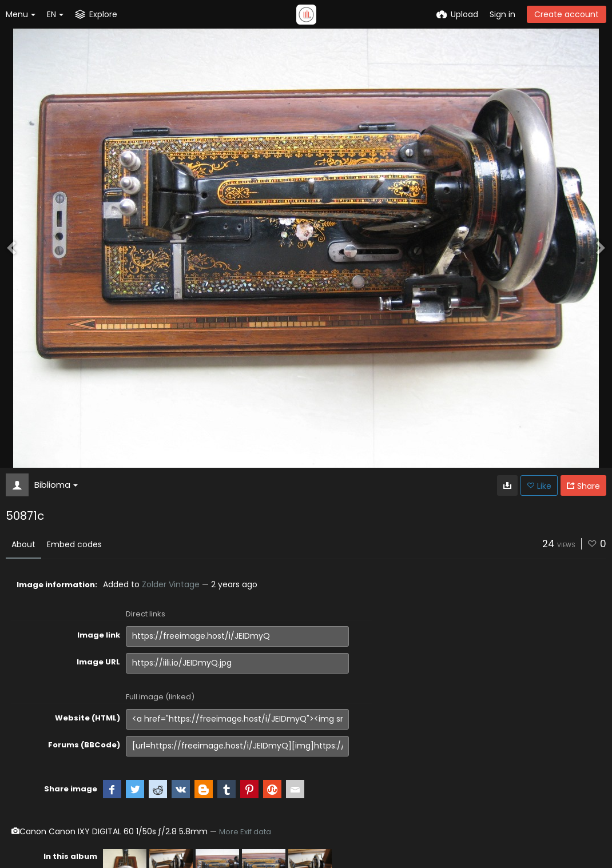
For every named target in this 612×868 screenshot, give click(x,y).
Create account (567, 14)
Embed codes (74, 544)
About (23, 544)
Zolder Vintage (171, 584)
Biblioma (56, 485)
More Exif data (245, 832)
